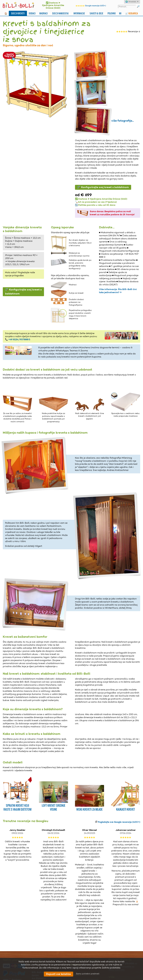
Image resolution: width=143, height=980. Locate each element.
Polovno (112, 13)
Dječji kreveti (18, 13)
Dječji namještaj (60, 13)
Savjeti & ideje (96, 13)
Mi (120, 13)
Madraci (44, 13)
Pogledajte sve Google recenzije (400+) (119, 822)
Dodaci (32, 13)
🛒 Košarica (132, 13)
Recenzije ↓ (128, 31)
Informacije (79, 13)
